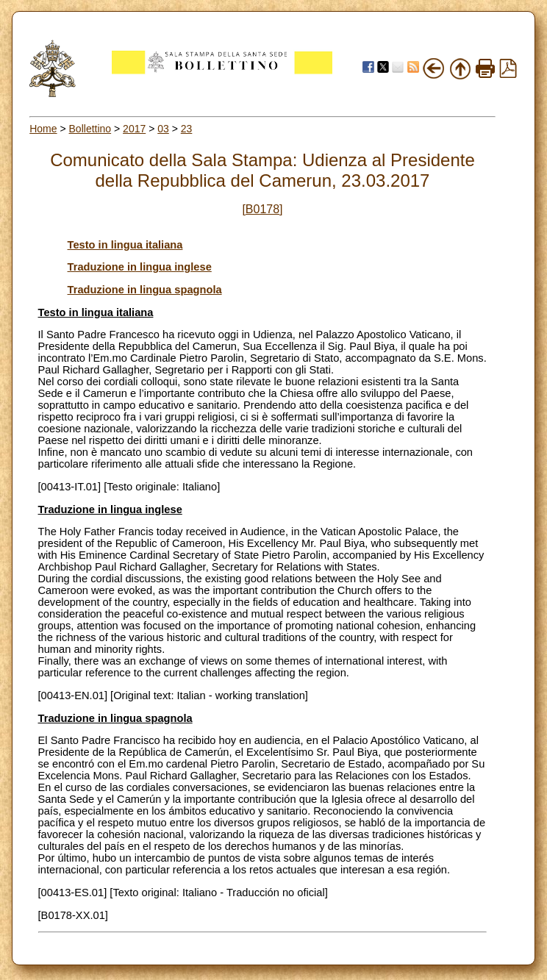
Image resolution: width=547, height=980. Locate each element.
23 (187, 129)
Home (43, 129)
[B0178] (262, 209)
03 (163, 129)
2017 (134, 129)
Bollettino (90, 129)
